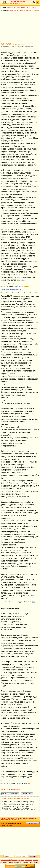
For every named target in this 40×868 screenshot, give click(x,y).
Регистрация (18, 4)
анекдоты (10, 8)
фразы (28, 8)
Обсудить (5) (4, 783)
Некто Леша (19, 287)
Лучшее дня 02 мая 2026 (18, 1)
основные (11, 818)
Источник (20, 783)
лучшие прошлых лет (30, 818)
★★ (29, 783)
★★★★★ (27, 287)
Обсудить (3, 287)
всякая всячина (5, 820)
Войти (12, 4)
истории (17, 8)
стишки (33, 8)
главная (4, 823)
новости (36, 860)
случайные (15, 820)
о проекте (21, 860)
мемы (23, 8)
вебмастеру (29, 860)
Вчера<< (4, 790)
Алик (25, 783)
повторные (19, 818)
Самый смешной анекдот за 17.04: (16, 798)
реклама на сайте (6, 860)
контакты (15, 860)
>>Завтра (16, 790)
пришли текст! (33, 823)
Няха (33, 602)
